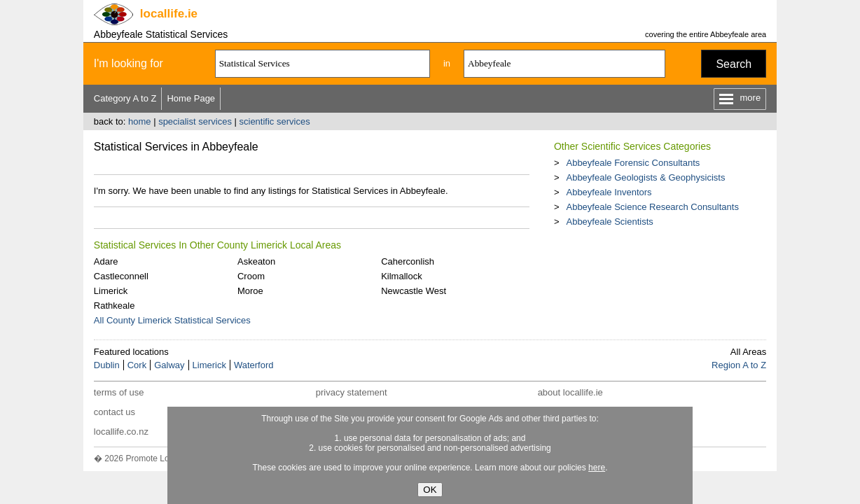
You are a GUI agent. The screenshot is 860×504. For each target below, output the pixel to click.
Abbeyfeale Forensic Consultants (633, 163)
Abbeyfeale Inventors (609, 192)
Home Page (191, 98)
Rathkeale (115, 306)
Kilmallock (402, 276)
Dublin (107, 365)
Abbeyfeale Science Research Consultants (652, 207)
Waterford (254, 365)
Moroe (250, 291)
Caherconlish (408, 261)
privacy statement (352, 392)
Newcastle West (414, 291)
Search (734, 64)
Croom (251, 276)
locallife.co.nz (121, 432)
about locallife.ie (570, 392)
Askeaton (256, 261)
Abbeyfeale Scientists (609, 222)
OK (430, 490)
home (140, 121)
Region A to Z (739, 365)
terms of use (119, 392)
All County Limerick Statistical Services (172, 320)
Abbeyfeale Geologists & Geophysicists (645, 177)
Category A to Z (125, 98)
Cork (137, 365)
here (597, 468)
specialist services (195, 121)
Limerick (111, 291)
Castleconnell (121, 276)
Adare (106, 261)
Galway (169, 365)
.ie (169, 14)
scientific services (275, 121)
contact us (115, 412)
